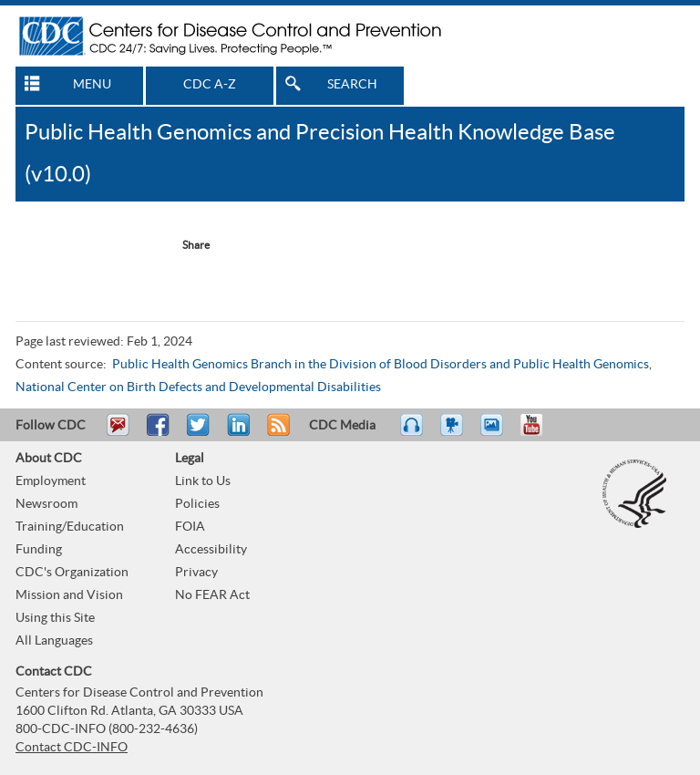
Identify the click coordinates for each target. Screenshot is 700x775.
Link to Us (203, 481)
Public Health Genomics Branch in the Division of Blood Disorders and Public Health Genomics (381, 365)
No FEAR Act (212, 595)
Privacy (196, 573)
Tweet (199, 433)
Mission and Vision (69, 595)
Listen (412, 433)
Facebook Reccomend (54, 245)
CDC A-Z (210, 85)
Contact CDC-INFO (72, 748)
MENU (92, 85)
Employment (51, 481)
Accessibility (211, 550)
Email (118, 433)
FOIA (190, 527)
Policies (197, 504)
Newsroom (46, 504)
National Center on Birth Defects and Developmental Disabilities (198, 387)
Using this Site (55, 618)
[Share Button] (187, 245)
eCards (496, 433)
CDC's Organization (72, 573)
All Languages (54, 641)
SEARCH (352, 85)
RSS (277, 433)
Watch (454, 433)
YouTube (540, 433)
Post (236, 433)
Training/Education (70, 527)
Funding (39, 550)
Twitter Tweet (128, 245)
